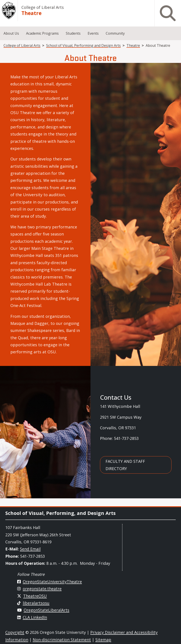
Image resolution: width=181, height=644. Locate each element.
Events (93, 33)
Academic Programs (42, 33)
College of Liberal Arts (43, 7)
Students (73, 33)
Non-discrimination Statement (62, 640)
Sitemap (103, 640)
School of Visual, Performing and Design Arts (83, 45)
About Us (11, 33)
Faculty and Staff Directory (125, 465)
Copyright (15, 632)
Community (115, 33)
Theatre (31, 13)
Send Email (30, 549)
